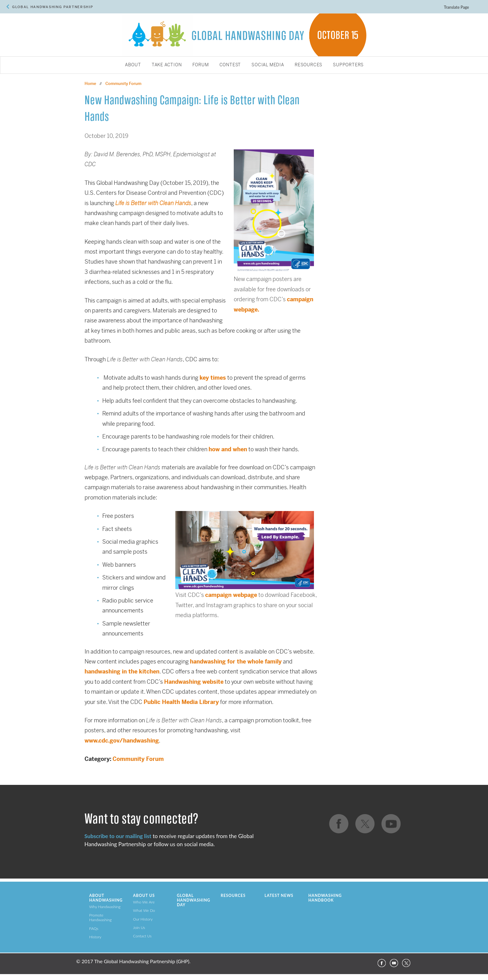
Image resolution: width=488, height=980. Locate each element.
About (133, 65)
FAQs (94, 928)
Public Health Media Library (181, 702)
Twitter (406, 963)
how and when (228, 449)
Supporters (348, 65)
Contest (230, 65)
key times (213, 378)
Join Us (139, 928)
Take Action (167, 65)
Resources (308, 65)
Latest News (279, 896)
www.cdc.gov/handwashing (122, 741)
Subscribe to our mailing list (118, 836)
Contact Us (142, 936)
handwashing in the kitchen (122, 671)
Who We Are (144, 902)
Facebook (381, 963)
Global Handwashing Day (193, 900)
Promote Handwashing (100, 917)
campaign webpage (231, 595)
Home (90, 84)
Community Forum (138, 759)
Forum (201, 65)
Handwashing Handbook (325, 898)
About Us (144, 896)
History (95, 937)
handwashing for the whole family (236, 661)
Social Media (268, 65)
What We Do (144, 910)
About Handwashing (106, 898)
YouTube (394, 963)
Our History (143, 919)
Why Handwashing (105, 907)
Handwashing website (194, 682)
